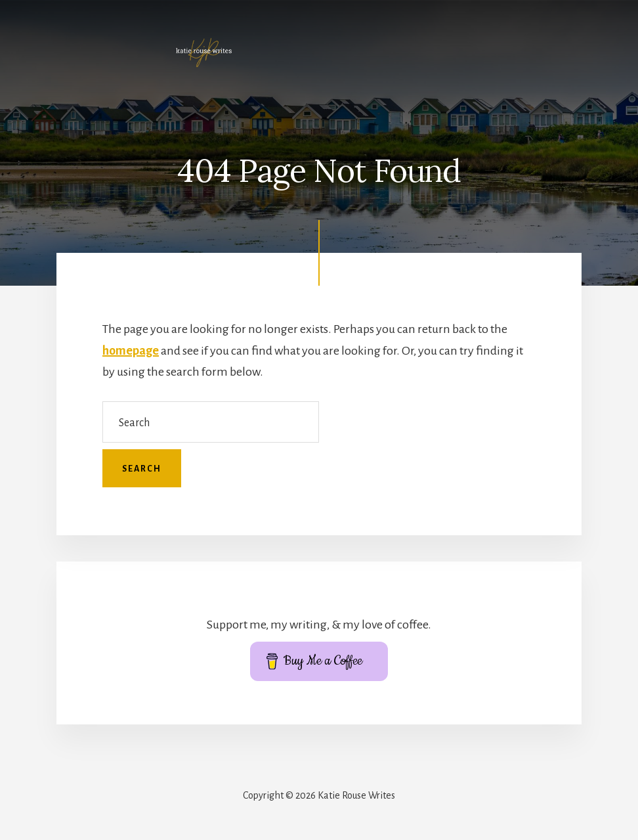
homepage (131, 351)
